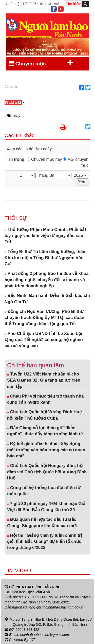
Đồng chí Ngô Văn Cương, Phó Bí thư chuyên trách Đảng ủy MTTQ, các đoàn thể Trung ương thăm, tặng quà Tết (44, 318)
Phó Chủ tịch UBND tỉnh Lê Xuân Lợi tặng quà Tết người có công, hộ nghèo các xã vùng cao (44, 340)
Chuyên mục (41, 63)
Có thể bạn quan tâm (35, 365)
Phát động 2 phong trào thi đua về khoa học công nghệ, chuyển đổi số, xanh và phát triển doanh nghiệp (46, 280)
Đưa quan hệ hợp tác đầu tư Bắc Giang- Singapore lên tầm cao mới (42, 522)
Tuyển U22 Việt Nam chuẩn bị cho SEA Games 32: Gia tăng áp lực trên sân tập (44, 380)
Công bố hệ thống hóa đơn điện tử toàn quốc (44, 491)
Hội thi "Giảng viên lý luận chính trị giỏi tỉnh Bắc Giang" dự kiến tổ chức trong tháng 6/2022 (44, 542)
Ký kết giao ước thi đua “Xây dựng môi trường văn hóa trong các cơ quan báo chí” (46, 450)
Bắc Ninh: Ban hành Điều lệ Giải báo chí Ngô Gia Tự (47, 299)
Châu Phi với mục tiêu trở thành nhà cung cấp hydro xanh (45, 399)
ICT (32, 640)
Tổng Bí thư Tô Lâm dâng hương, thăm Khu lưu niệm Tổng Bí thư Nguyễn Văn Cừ (46, 258)
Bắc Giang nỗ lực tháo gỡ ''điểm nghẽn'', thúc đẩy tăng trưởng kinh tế (45, 431)
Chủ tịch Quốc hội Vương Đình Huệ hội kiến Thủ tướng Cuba (44, 415)
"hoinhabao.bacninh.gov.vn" (64, 607)
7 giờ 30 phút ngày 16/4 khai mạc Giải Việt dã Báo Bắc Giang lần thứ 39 (47, 507)
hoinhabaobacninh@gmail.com (45, 635)
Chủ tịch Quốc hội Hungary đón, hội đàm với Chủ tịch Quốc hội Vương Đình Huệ (47, 472)
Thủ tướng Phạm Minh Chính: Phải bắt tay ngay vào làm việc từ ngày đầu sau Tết (45, 236)
